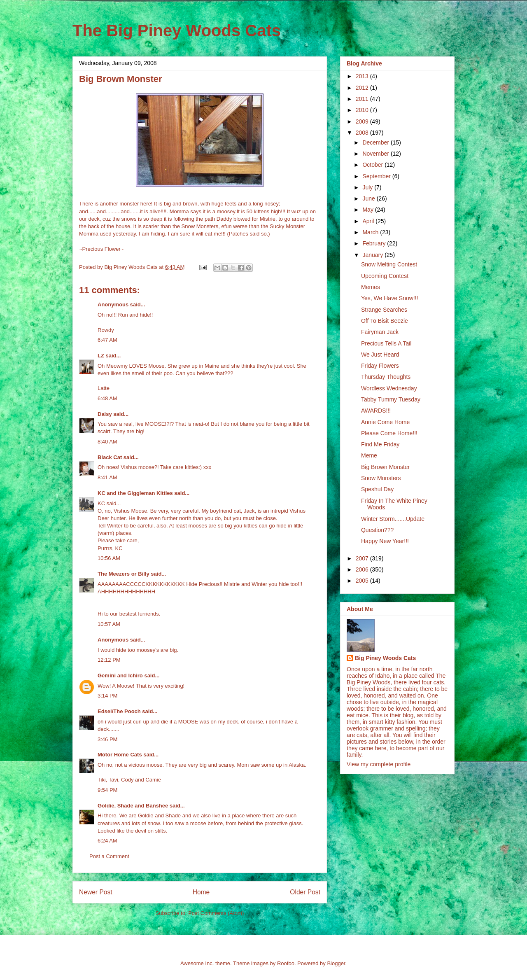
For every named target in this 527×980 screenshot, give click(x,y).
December (376, 142)
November (376, 154)
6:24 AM (107, 841)
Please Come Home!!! (389, 433)
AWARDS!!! (376, 411)
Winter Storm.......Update (393, 519)
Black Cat (110, 457)
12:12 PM (109, 660)
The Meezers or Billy (124, 574)
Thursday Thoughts (386, 377)
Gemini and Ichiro (120, 675)
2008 (363, 133)
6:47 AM (107, 340)
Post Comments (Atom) (216, 913)
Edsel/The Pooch (119, 711)
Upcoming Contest (385, 276)
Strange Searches (384, 310)
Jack (249, 511)
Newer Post (96, 892)
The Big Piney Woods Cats (177, 30)
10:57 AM (109, 624)
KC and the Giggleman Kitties (135, 493)
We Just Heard (380, 355)
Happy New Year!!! (385, 541)
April (369, 221)
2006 (363, 569)
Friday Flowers (380, 366)
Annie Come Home (385, 422)
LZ (101, 356)
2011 (363, 99)
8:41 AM (107, 477)
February (375, 243)
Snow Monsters (381, 478)
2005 (363, 581)
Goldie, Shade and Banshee (133, 806)
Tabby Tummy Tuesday (391, 399)
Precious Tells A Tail (386, 343)
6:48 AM (107, 398)
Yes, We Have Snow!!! (390, 298)
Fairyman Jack (380, 332)
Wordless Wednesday (389, 388)
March (371, 232)
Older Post (305, 892)
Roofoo (286, 963)
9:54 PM (107, 790)
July (368, 187)
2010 (363, 110)
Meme (369, 455)
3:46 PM (107, 739)
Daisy (105, 414)
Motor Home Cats (120, 755)
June (369, 198)
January (373, 255)
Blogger (336, 963)
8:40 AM (107, 442)
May (368, 210)
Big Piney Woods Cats (385, 658)
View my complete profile (379, 764)
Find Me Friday (380, 444)
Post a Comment (109, 856)
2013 (363, 76)
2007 (363, 558)
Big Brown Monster (385, 467)
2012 (363, 88)
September (377, 176)
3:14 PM (107, 696)
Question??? (377, 530)
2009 (363, 121)
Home (201, 892)
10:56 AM (109, 558)
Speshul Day (377, 489)
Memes (371, 287)
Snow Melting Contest (389, 264)
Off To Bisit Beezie (385, 321)
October (373, 165)
